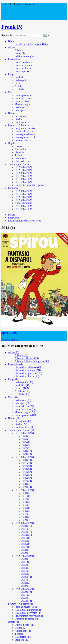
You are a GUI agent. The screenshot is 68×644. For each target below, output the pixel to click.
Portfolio (19, 77)
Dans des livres (23, 68)
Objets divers (22, 161)
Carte (11, 92)
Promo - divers (23, 140)
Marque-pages (22, 104)
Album (12, 47)
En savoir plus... (10, 339)
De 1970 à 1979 (23, 182)
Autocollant (21, 149)
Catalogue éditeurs (25, 134)
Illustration (14, 59)
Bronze (18, 146)
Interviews (20, 116)
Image (11, 74)
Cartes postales (23, 95)
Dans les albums (23, 62)
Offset (18, 83)
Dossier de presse (24, 131)
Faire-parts (20, 110)
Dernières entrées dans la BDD (31, 44)
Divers (12, 113)
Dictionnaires (22, 122)
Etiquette (19, 152)
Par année (13, 188)
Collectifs (20, 53)
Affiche (19, 86)
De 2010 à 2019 (23, 170)
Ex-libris (19, 89)
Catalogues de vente (25, 137)
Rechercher (7, 35)
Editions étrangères (25, 56)
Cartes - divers (22, 101)
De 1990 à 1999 (23, 176)
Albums (19, 50)
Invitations (20, 107)
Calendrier (20, 158)
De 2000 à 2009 (23, 173)
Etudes (18, 119)
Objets (11, 143)
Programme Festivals (26, 128)
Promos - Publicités (18, 125)
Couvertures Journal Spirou (29, 185)
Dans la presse (22, 71)
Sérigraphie (21, 80)
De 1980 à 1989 (23, 179)
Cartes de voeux (23, 98)
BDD (11, 41)
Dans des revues (23, 65)
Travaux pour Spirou (19, 164)
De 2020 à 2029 (23, 167)
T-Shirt (18, 155)
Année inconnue (23, 203)
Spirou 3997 (9, 333)
